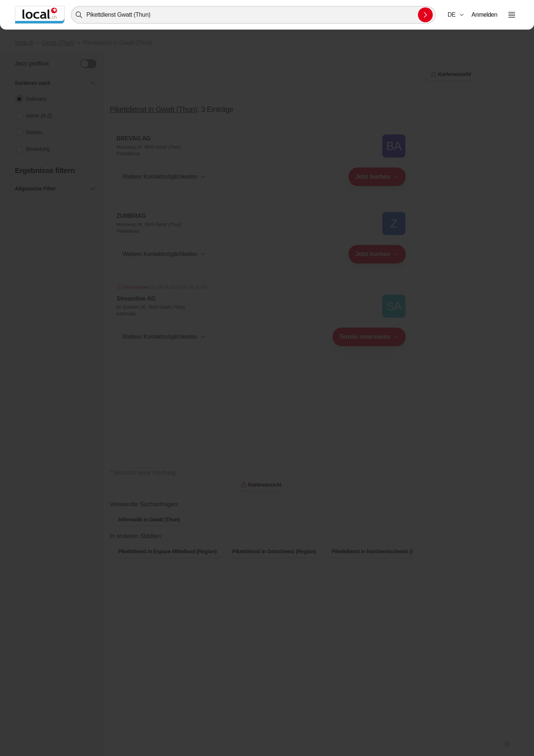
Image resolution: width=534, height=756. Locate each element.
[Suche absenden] (425, 15)
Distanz (34, 132)
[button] (456, 15)
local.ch (24, 43)
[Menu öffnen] (512, 15)
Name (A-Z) (39, 116)
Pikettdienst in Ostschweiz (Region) (274, 551)
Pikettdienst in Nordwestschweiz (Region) (381, 551)
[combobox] (253, 15)
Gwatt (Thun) (58, 43)
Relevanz (36, 99)
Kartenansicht (261, 485)
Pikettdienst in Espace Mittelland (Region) (167, 551)
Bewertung (38, 149)
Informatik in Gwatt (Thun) (149, 520)
